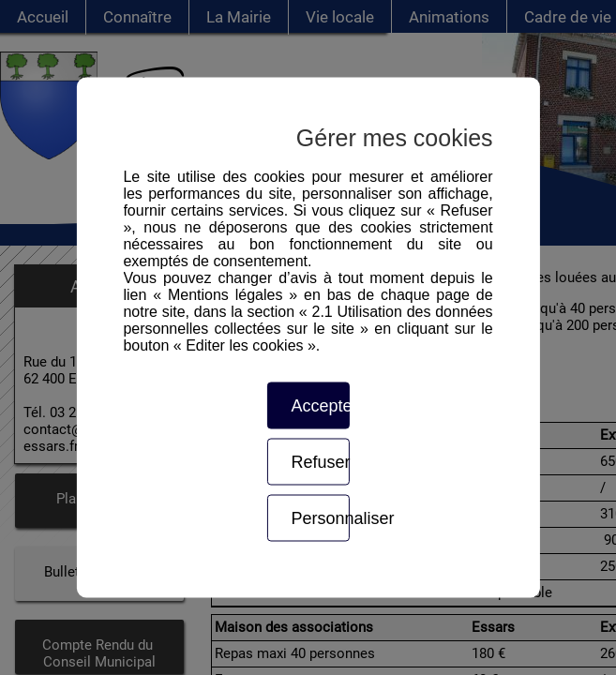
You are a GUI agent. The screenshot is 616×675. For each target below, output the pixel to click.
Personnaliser (320, 518)
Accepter (320, 406)
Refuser (320, 462)
